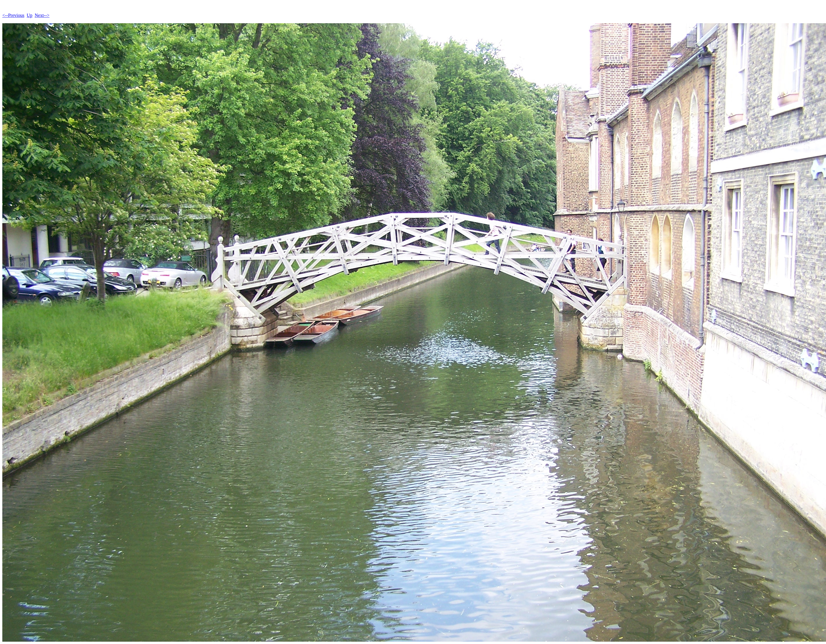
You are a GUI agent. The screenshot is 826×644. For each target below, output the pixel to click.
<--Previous (13, 15)
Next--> (42, 15)
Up (30, 15)
